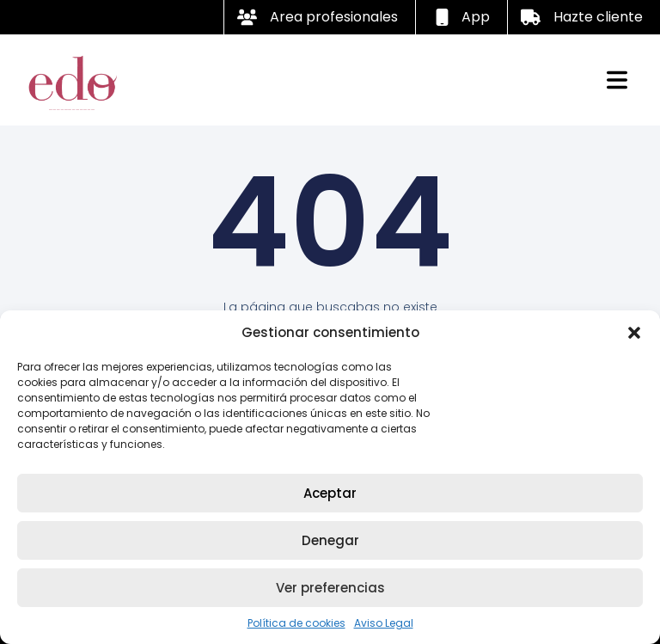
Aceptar (330, 493)
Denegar (330, 540)
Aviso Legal (384, 623)
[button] (634, 333)
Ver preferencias (330, 588)
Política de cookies (296, 623)
